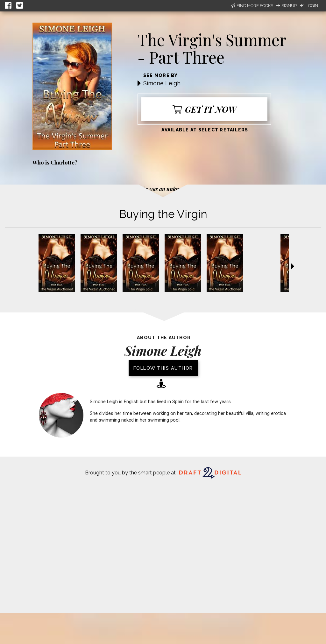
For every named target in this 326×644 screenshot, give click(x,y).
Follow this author (163, 368)
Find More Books (252, 6)
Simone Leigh (162, 83)
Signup (287, 6)
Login (309, 6)
